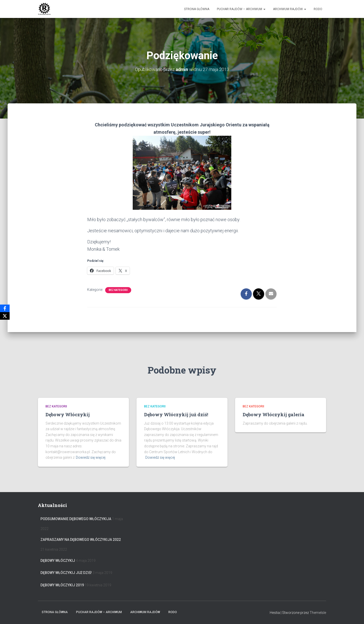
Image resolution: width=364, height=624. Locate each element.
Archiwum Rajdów (290, 9)
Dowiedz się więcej (91, 457)
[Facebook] (5, 308)
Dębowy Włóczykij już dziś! (176, 414)
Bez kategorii (118, 290)
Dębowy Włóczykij (68, 414)
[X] (5, 316)
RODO (318, 9)
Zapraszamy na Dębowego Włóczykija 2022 (81, 540)
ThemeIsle (318, 613)
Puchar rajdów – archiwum (241, 9)
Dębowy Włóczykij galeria (274, 414)
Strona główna (197, 9)
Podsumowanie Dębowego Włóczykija (76, 519)
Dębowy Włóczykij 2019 (62, 585)
